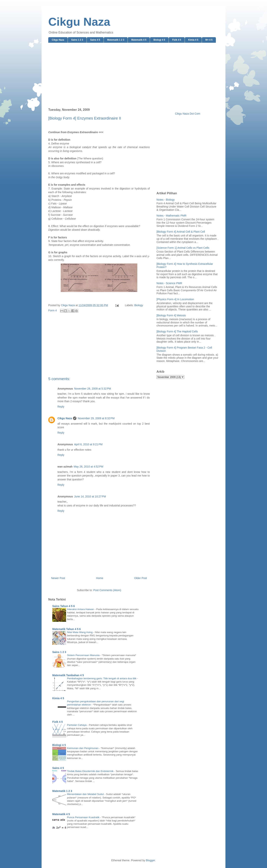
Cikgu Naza (79, 22)
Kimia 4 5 (193, 40)
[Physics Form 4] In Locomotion (175, 299)
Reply (61, 407)
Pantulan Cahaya (77, 725)
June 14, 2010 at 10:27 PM (90, 496)
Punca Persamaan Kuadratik (84, 817)
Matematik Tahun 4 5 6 (66, 629)
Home (100, 578)
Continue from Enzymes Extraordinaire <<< (76, 132)
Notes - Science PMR (169, 283)
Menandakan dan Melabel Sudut (86, 794)
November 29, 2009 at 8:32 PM (96, 418)
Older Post (141, 578)
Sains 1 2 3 (77, 40)
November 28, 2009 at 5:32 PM (93, 389)
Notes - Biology (166, 200)
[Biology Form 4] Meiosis (171, 315)
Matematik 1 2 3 (116, 40)
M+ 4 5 (209, 40)
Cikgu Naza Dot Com (188, 114)
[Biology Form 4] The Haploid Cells (177, 331)
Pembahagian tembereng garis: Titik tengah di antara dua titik (102, 678)
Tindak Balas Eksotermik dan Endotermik (91, 771)
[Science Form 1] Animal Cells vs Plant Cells (183, 248)
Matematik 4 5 (139, 40)
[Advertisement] (133, 75)
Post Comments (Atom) (107, 590)
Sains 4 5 (95, 40)
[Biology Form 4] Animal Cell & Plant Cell (181, 232)
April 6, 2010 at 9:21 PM (88, 444)
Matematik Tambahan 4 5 (68, 675)
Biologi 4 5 (159, 40)
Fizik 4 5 (177, 40)
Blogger (150, 860)
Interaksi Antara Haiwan (81, 609)
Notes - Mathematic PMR (171, 216)
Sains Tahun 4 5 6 (63, 606)
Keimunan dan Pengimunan (83, 748)
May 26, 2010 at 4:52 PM (88, 467)
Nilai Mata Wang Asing (80, 632)
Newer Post (58, 578)
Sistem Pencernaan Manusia (84, 655)
